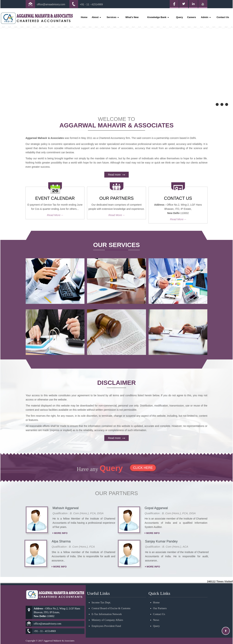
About (96, 17)
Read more (117, 190)
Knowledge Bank (158, 17)
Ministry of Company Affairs (107, 604)
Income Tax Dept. (101, 587)
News (156, 604)
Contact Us (223, 17)
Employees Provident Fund (106, 610)
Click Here (127, 468)
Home (84, 17)
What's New (132, 17)
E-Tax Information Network (107, 598)
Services (113, 17)
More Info (60, 549)
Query (179, 17)
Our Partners (160, 593)
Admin (206, 17)
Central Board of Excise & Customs (111, 593)
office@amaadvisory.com (51, 4)
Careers (191, 17)
